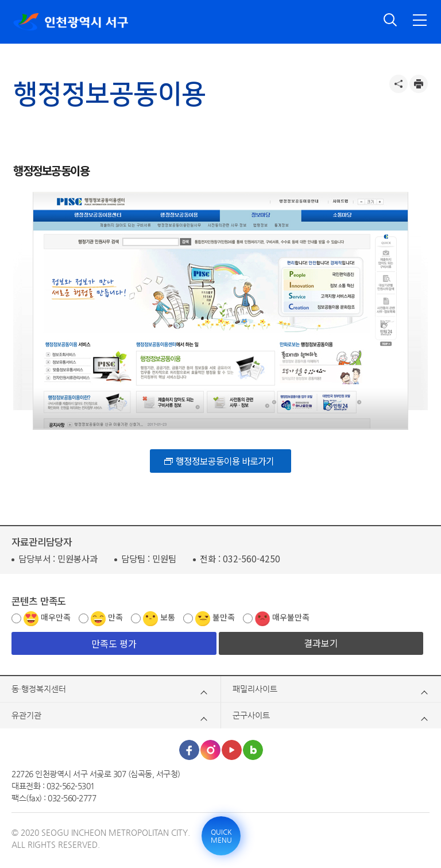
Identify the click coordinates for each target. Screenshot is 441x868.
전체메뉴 (420, 20)
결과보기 (321, 643)
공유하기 (399, 84)
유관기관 (26, 715)
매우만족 (56, 617)
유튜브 (232, 750)
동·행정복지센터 (39, 689)
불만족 (224, 617)
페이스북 (189, 750)
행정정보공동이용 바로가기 (225, 461)
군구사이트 (251, 715)
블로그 (253, 750)
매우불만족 (291, 617)
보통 (168, 617)
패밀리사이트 (255, 689)
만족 (115, 617)
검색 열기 (390, 20)
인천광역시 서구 (71, 22)
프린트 (419, 84)
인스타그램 (210, 750)
